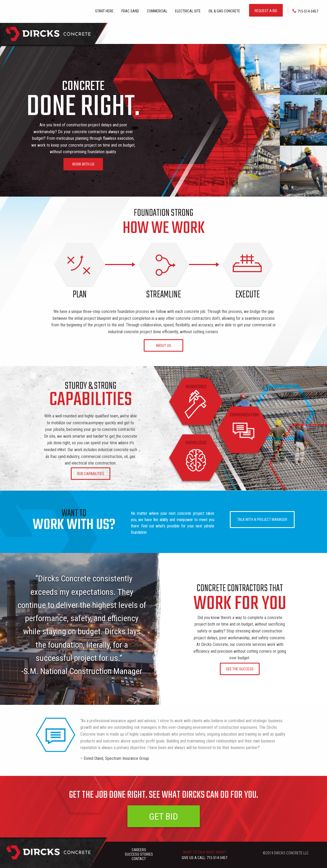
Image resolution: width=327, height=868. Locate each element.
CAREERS (139, 850)
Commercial (157, 11)
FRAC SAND (130, 11)
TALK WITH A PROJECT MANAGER (262, 520)
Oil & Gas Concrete (224, 11)
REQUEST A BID (266, 11)
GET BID (163, 816)
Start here (104, 11)
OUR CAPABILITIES (91, 474)
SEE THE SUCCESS (240, 669)
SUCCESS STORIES (139, 854)
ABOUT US (163, 346)
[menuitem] (104, 11)
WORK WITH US (83, 164)
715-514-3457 (305, 11)
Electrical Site (188, 11)
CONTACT (139, 859)
